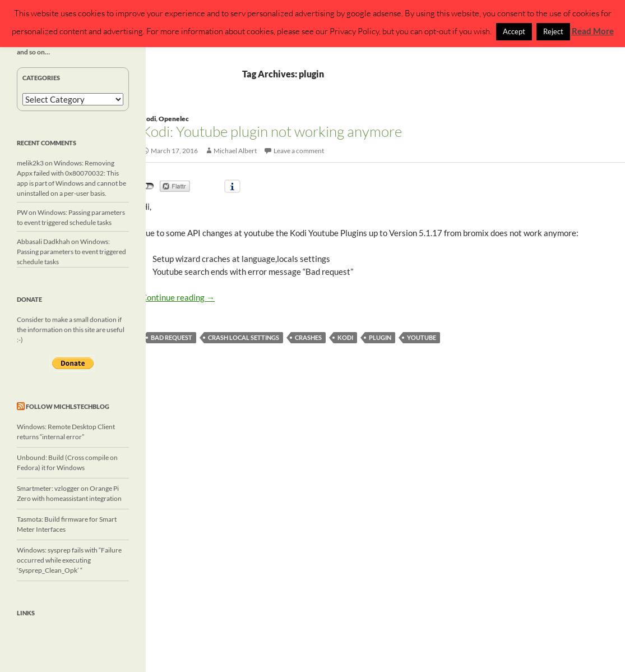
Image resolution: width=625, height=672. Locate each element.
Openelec (174, 119)
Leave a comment (299, 151)
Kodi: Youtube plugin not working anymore (272, 131)
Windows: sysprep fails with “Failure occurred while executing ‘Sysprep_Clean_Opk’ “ (69, 560)
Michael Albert (235, 151)
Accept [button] (514, 31)
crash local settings (244, 337)
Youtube (422, 337)
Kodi (149, 119)
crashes (308, 337)
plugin (380, 337)
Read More (593, 31)
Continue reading (178, 297)
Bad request (172, 337)
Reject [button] (553, 31)
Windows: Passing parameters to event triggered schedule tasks (71, 252)
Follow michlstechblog (68, 406)
